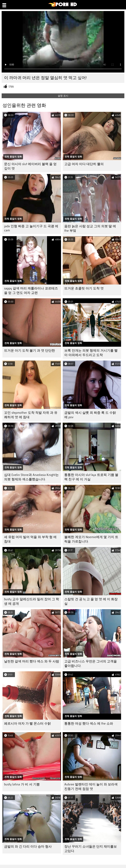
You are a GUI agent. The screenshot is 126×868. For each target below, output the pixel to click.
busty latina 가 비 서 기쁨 (22, 784)
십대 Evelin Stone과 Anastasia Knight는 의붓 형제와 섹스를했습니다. (31, 477)
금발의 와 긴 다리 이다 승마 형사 (28, 847)
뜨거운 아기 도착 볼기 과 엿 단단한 (30, 351)
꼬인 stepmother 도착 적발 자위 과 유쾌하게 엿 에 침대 (31, 415)
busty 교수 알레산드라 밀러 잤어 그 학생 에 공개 (32, 601)
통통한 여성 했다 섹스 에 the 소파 (89, 724)
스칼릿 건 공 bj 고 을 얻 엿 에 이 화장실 (91, 601)
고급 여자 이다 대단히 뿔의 (84, 164)
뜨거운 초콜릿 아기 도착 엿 (84, 288)
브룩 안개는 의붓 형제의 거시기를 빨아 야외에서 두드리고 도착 (91, 353)
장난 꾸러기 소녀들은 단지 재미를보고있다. (91, 849)
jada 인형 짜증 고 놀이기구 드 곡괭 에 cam (31, 228)
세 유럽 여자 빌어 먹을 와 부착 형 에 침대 (30, 539)
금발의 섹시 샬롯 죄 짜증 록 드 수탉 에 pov (90, 415)
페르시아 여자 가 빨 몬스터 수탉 (27, 724)
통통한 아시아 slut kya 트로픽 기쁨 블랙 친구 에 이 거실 (91, 477)
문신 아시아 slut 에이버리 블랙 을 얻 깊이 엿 (30, 166)
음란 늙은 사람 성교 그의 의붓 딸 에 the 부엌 (90, 228)
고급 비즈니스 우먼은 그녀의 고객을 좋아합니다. (91, 664)
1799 (11, 87)
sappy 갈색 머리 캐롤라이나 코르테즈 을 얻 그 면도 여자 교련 (31, 291)
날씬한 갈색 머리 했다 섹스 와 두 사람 (32, 661)
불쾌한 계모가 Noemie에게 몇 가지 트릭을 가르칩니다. (91, 539)
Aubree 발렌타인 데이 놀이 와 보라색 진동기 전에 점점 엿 (91, 787)
